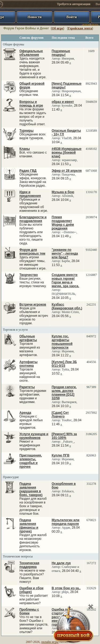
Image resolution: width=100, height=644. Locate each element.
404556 (91, 362)
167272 (91, 563)
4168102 (91, 149)
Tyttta (65, 369)
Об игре (57, 28)
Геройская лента (80, 28)
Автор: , (63, 57)
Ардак (66, 528)
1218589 (91, 131)
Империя (68, 58)
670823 (91, 520)
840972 (91, 336)
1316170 (91, 192)
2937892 (91, 413)
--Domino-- (69, 232)
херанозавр (69, 160)
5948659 (91, 102)
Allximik (67, 196)
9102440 (91, 250)
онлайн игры (50, 642)
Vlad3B (67, 138)
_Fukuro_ (68, 442)
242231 (91, 305)
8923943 (91, 84)
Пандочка (68, 174)
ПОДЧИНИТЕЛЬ (63, 294)
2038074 (91, 217)
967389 (91, 387)
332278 (91, 484)
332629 (91, 588)
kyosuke (67, 106)
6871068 (91, 171)
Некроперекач (71, 91)
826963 (91, 455)
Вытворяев (69, 402)
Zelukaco (68, 491)
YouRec (67, 420)
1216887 (91, 275)
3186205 (91, 434)
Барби (66, 261)
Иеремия (68, 351)
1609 (91, 51)
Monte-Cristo (70, 312)
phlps (65, 592)
